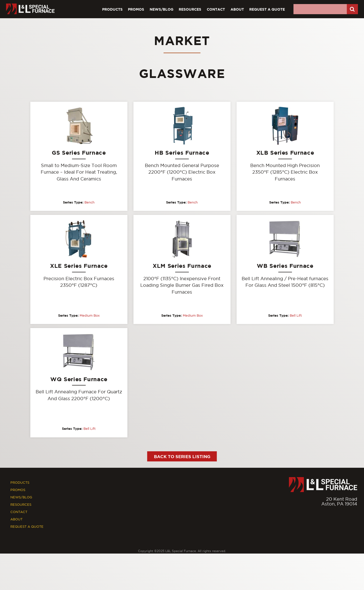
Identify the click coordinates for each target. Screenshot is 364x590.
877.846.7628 (342, 509)
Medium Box (90, 316)
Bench (89, 202)
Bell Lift (296, 316)
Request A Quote (267, 9)
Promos (136, 9)
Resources (190, 9)
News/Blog (162, 9)
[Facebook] (343, 520)
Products (112, 9)
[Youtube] (354, 520)
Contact (216, 9)
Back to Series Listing (182, 457)
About (237, 9)
